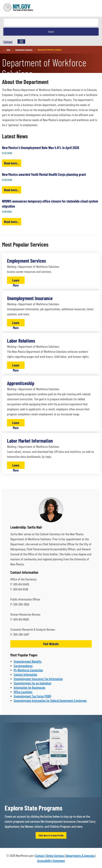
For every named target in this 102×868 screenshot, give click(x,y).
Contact (8, 41)
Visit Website (51, 644)
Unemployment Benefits (28, 661)
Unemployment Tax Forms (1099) (32, 696)
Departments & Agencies (80, 855)
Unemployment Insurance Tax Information (38, 679)
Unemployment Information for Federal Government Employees (50, 700)
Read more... (12, 163)
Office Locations (23, 692)
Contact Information (25, 674)
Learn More (16, 281)
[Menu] (21, 41)
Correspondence (23, 666)
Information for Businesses (29, 687)
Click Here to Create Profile (51, 835)
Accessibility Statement (51, 860)
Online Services (55, 855)
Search (51, 32)
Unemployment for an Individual (32, 683)
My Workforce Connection (28, 670)
